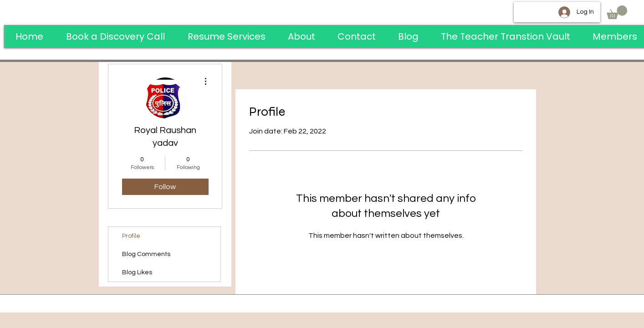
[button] (617, 12)
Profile (131, 236)
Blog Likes (137, 272)
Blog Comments (146, 254)
